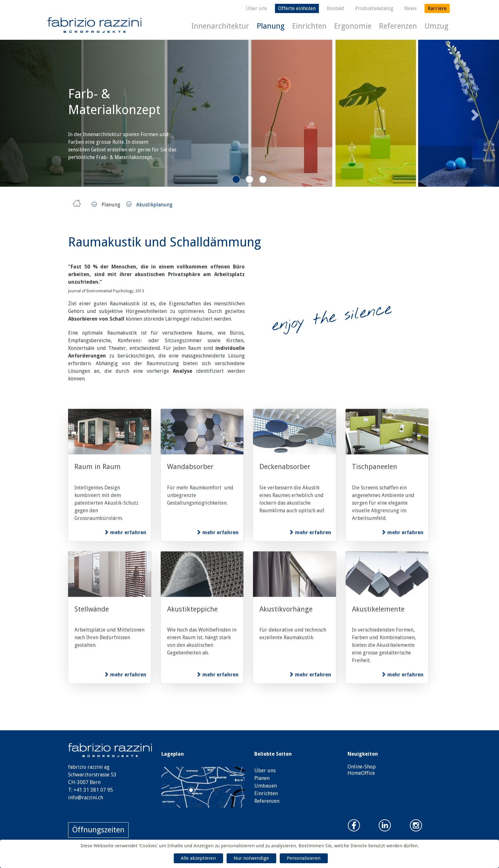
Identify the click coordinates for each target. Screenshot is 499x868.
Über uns (256, 8)
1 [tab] (236, 179)
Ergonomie (353, 26)
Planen (262, 778)
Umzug (436, 26)
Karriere (437, 8)
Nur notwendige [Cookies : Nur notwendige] (251, 858)
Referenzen (398, 26)
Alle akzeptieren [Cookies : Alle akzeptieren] (198, 858)
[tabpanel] (250, 113)
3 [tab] (263, 179)
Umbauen (266, 786)
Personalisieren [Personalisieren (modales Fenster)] (304, 858)
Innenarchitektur (220, 26)
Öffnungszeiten (98, 830)
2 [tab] (250, 179)
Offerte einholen (297, 8)
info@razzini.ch (86, 798)
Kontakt (336, 8)
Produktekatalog (374, 8)
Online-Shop (362, 767)
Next (474, 113)
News (410, 8)
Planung (271, 26)
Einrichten (309, 26)
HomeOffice (361, 773)
